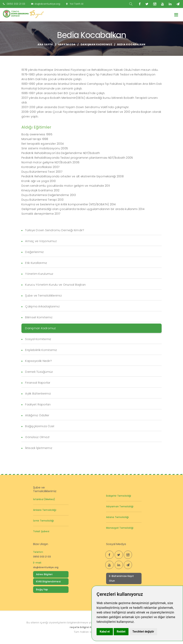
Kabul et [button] (105, 632)
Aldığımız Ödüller (37, 415)
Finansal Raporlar (38, 383)
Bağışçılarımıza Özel (40, 426)
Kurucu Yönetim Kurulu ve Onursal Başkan (55, 285)
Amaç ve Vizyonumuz (41, 241)
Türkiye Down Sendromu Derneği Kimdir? (55, 230)
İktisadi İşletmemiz (39, 448)
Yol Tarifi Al (77, 4)
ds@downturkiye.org (47, 4)
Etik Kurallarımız (36, 263)
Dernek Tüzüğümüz (39, 372)
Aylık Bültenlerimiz (38, 393)
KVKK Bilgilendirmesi (48, 581)
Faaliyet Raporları (38, 404)
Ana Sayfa (45, 44)
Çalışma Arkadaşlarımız (42, 306)
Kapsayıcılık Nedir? (38, 361)
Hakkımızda (67, 44)
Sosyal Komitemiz (38, 339)
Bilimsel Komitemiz (39, 317)
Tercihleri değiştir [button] (143, 632)
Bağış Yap (42, 589)
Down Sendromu (46, 597)
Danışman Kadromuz (96, 44)
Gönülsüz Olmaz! (37, 437)
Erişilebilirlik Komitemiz (41, 350)
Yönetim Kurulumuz (39, 274)
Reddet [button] (121, 632)
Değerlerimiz (34, 252)
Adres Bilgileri (44, 574)
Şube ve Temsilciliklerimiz (43, 295)
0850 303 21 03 (16, 4)
